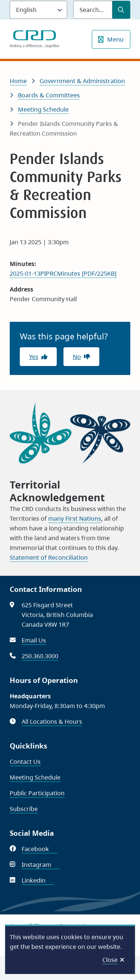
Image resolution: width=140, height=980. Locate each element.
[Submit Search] (121, 10)
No (77, 357)
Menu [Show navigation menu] (115, 39)
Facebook (39, 849)
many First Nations (75, 518)
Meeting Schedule (43, 109)
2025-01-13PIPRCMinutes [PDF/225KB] (63, 273)
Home (18, 81)
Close (110, 960)
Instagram (41, 865)
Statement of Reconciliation (49, 557)
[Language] (38, 10)
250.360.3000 (40, 656)
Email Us (34, 640)
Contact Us (25, 762)
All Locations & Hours (52, 722)
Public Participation (37, 793)
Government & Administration (82, 81)
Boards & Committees (49, 95)
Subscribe (24, 809)
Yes (34, 357)
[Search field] (93, 10)
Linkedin (38, 880)
